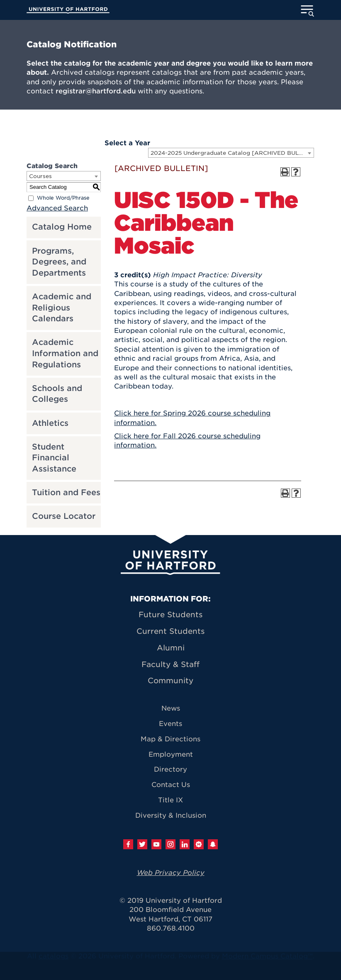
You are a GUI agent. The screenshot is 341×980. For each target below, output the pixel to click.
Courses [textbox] (40, 176)
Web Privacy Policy (171, 873)
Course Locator (64, 516)
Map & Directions (170, 739)
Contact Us (171, 785)
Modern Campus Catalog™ (267, 956)
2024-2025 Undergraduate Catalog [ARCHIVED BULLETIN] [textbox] (232, 153)
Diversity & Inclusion (171, 815)
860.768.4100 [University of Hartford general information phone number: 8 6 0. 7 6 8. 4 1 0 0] (171, 928)
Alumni (171, 648)
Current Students (170, 631)
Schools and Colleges (57, 394)
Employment (171, 754)
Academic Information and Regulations (65, 353)
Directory (170, 769)
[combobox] (231, 153)
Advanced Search (57, 208)
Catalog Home (62, 227)
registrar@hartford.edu (96, 91)
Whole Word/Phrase (63, 198)
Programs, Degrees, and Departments (59, 262)
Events (170, 724)
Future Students (170, 615)
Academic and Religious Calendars (62, 308)
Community (170, 681)
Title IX (170, 800)
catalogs (54, 956)
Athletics (50, 423)
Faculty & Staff (170, 664)
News (171, 708)
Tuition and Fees (66, 492)
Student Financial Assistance (54, 458)
